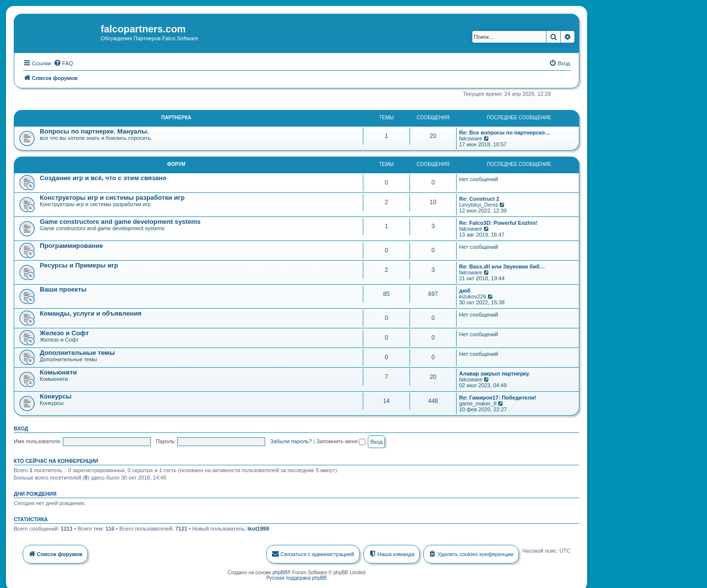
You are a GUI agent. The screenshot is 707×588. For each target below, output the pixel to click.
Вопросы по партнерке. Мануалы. (94, 130)
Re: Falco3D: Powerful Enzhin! (498, 221)
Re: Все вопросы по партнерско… (505, 131)
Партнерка (177, 116)
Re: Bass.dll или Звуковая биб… (502, 265)
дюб (465, 289)
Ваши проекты (63, 288)
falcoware (471, 137)
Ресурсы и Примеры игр (79, 264)
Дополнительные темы (77, 351)
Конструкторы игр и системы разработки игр (112, 196)
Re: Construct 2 (479, 197)
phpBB (280, 571)
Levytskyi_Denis (478, 203)
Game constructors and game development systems (120, 220)
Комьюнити (58, 371)
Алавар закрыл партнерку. (495, 372)
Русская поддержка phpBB (296, 576)
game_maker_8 (478, 402)
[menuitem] (63, 61)
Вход (21, 427)
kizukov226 (473, 295)
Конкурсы (55, 395)
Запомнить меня (341, 440)
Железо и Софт (64, 332)
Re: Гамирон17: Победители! (498, 396)
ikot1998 (258, 527)
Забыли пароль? (291, 440)
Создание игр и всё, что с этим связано (103, 176)
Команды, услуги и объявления (91, 312)
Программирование (71, 244)
